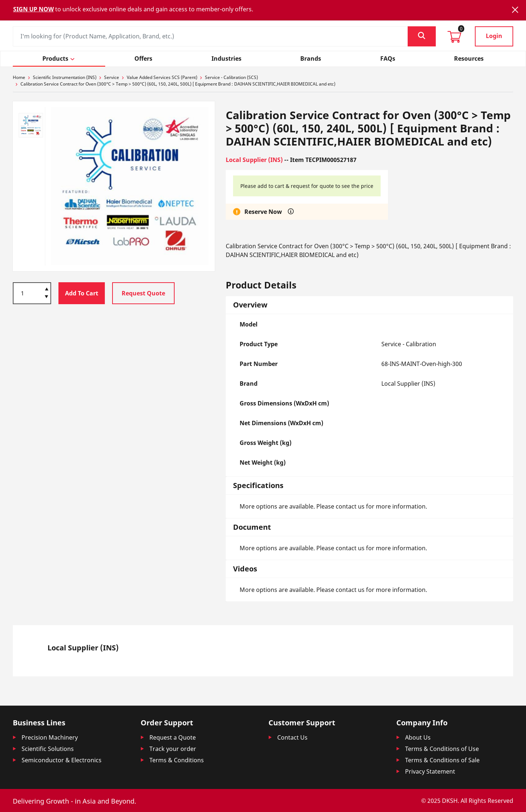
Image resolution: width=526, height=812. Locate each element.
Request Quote (143, 293)
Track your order (173, 749)
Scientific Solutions (48, 749)
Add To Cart (82, 293)
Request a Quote (173, 737)
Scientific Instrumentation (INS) (65, 77)
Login (494, 36)
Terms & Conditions (177, 760)
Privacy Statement (430, 771)
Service (112, 77)
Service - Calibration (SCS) (231, 77)
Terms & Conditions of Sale (442, 760)
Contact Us (292, 737)
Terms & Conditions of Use (442, 749)
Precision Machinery (50, 737)
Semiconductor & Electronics (62, 760)
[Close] (515, 10)
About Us (418, 737)
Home (19, 77)
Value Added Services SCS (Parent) (162, 77)
